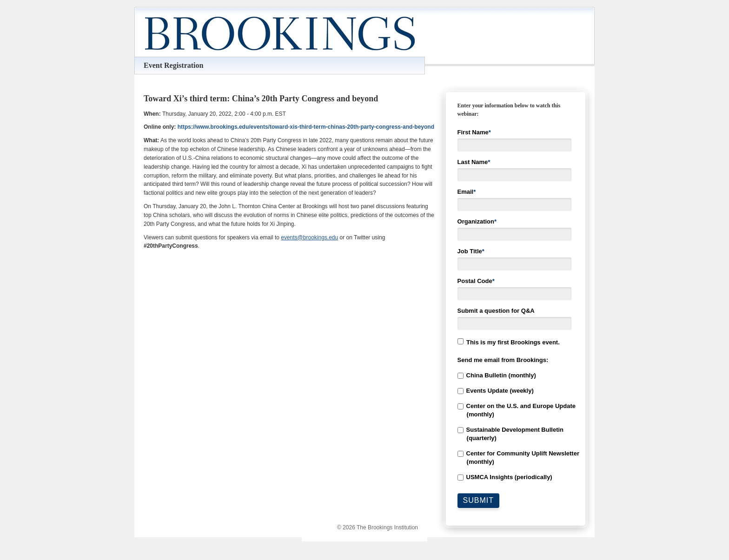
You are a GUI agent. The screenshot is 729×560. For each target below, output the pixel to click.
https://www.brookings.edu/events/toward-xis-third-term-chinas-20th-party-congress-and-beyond (306, 127)
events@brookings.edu (309, 237)
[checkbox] (516, 426)
